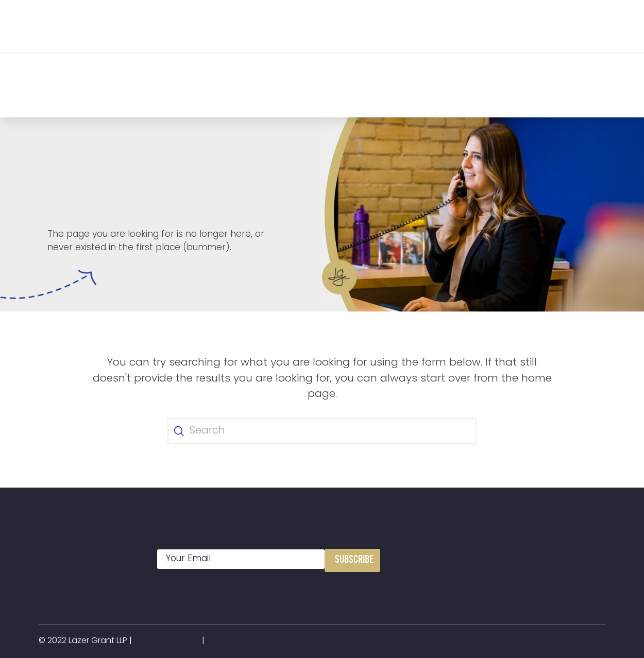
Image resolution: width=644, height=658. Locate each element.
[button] (156, 26)
